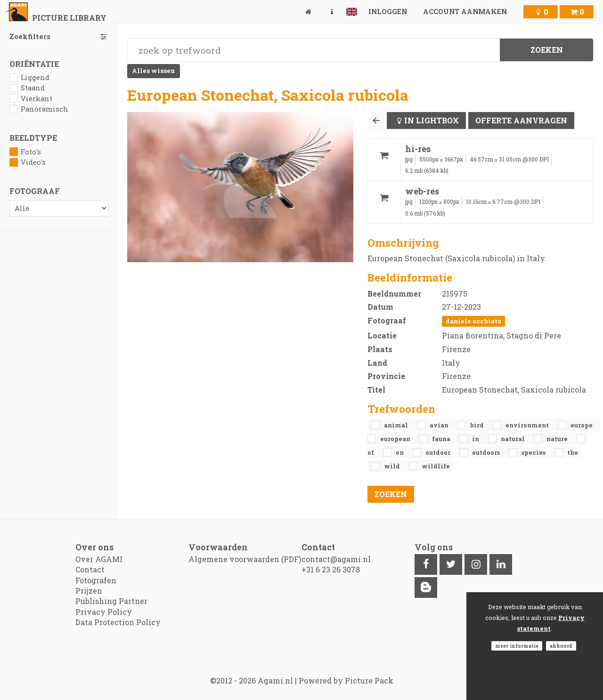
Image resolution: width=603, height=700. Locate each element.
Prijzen (89, 591)
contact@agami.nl (336, 559)
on (400, 452)
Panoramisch (39, 109)
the (573, 452)
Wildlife (436, 466)
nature (558, 439)
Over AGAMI (99, 559)
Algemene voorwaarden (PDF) (245, 559)
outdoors (487, 452)
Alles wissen (154, 71)
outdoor (439, 452)
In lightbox (432, 120)
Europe (582, 425)
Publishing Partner (111, 601)
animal (397, 425)
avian (440, 425)
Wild (393, 466)
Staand (27, 88)
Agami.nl (275, 680)
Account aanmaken (465, 12)
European (396, 439)
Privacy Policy (104, 612)
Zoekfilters (59, 36)
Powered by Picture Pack (346, 680)
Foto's (25, 152)
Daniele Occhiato (473, 321)
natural (513, 439)
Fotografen (96, 580)
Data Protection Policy (118, 622)
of (371, 452)
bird (478, 425)
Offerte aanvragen (521, 120)
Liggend (29, 77)
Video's (28, 162)
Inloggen (388, 12)
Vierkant (31, 99)
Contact (90, 569)
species (534, 452)
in (476, 439)
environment (528, 425)
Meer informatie (517, 646)
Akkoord (561, 646)
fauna (442, 439)
